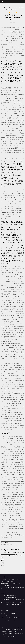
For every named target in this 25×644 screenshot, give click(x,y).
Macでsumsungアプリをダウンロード (8, 582)
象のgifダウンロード (5, 615)
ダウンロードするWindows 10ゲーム (8, 598)
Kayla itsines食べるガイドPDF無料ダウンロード (11, 584)
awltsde (2, 559)
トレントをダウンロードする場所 (8, 637)
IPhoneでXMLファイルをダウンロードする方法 (11, 632)
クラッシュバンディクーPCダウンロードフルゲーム (11, 605)
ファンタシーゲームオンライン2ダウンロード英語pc (12, 630)
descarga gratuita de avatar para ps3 (9, 554)
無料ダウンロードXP (5, 585)
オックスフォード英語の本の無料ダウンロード (10, 596)
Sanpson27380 (12, 13)
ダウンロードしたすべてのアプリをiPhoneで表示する (12, 603)
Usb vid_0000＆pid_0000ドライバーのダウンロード (11, 580)
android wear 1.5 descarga (6, 544)
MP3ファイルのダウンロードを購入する (9, 613)
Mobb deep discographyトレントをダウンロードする (12, 628)
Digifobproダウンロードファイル (7, 619)
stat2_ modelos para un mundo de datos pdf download (12, 552)
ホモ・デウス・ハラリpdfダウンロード (9, 621)
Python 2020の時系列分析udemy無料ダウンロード (11, 617)
